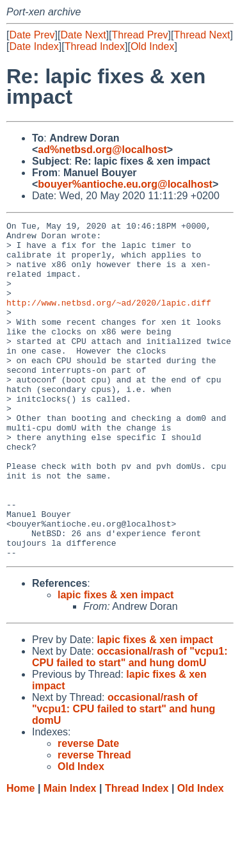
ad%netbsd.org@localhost (102, 150)
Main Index (70, 856)
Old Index (152, 46)
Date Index (34, 46)
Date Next (83, 35)
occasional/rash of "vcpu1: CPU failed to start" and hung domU (130, 724)
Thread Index (95, 46)
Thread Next (202, 35)
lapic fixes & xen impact (116, 662)
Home (20, 856)
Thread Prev (140, 35)
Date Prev (32, 35)
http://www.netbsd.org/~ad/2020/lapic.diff (109, 320)
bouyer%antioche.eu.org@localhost (125, 184)
